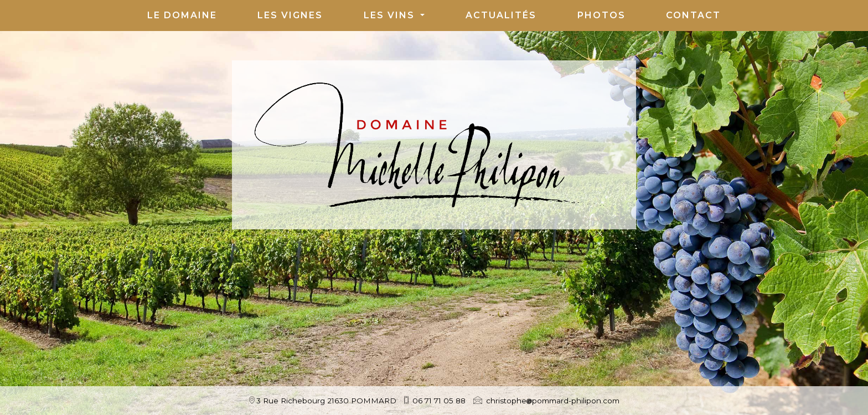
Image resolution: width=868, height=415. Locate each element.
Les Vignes (290, 15)
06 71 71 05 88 (439, 401)
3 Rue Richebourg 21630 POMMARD (326, 401)
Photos (601, 15)
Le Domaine (182, 15)
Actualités (501, 15)
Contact (693, 15)
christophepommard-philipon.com (553, 401)
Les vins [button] (391, 15)
